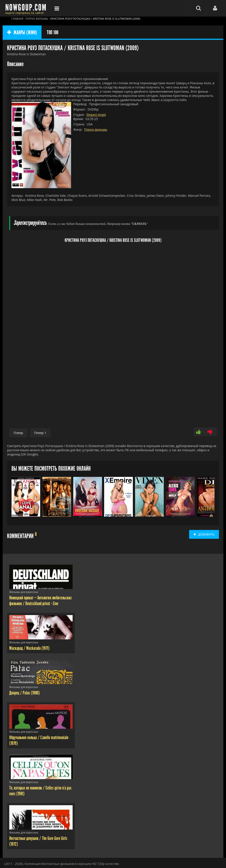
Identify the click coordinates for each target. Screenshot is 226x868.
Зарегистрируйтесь (30, 223)
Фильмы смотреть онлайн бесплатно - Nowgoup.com (27, 8)
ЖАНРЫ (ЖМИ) (22, 33)
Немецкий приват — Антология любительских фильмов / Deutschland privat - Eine (40, 601)
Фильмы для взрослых (24, 592)
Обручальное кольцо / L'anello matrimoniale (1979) (39, 740)
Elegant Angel (96, 115)
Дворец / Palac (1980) (24, 693)
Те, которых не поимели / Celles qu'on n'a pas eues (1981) (40, 791)
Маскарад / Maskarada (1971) (29, 648)
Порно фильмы (96, 129)
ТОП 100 (53, 33)
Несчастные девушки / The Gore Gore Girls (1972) (38, 841)
